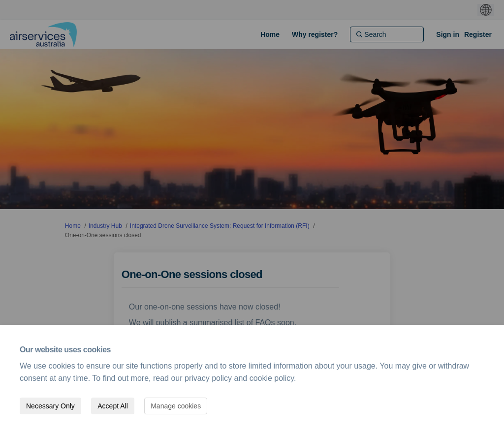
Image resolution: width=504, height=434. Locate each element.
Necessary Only (50, 406)
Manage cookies (176, 406)
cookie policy (272, 378)
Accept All (112, 406)
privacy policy (208, 378)
